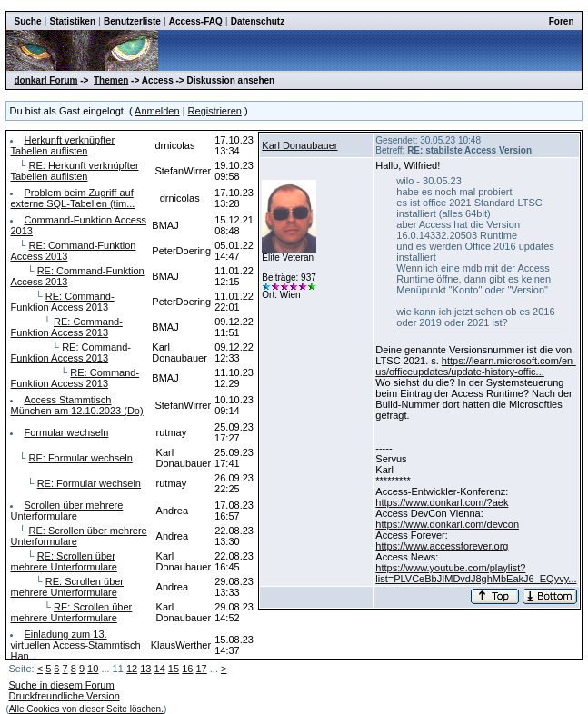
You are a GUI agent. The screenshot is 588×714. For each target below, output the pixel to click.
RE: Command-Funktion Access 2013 (62, 302)
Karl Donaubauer (299, 145)
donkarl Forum (45, 80)
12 (132, 669)
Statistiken (72, 21)
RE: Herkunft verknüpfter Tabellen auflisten (74, 171)
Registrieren (215, 111)
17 (201, 669)
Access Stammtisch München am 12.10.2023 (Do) (76, 405)
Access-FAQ (196, 21)
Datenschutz (258, 21)
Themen (111, 80)
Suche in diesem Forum (61, 685)
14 (160, 669)
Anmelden (157, 111)
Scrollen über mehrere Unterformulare (66, 511)
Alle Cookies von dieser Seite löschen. (86, 709)
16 (187, 669)
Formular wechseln (66, 432)
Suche (27, 21)
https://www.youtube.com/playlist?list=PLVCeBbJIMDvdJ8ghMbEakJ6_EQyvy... (476, 573)
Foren (562, 21)
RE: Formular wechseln (81, 458)
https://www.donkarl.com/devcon (447, 524)
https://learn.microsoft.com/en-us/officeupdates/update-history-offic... (476, 366)
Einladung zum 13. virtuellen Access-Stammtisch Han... (75, 645)
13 (145, 669)
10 (93, 669)
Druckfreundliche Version (64, 696)
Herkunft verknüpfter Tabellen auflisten (62, 145)
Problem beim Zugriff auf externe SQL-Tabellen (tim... (72, 198)
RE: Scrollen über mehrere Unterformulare (63, 561)
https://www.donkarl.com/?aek (442, 502)
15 (174, 669)
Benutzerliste (132, 21)
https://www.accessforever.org (442, 546)
